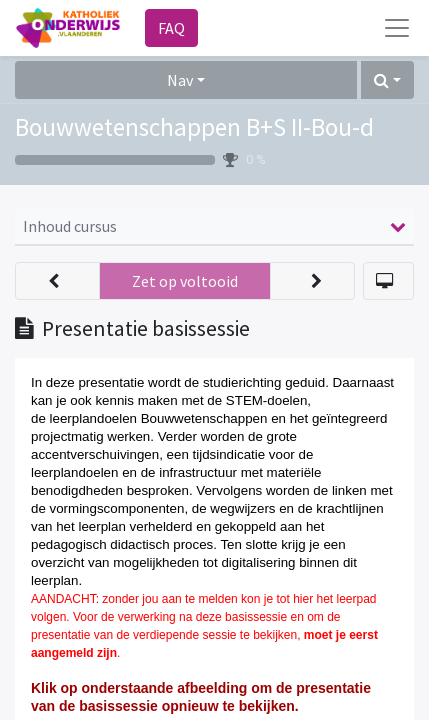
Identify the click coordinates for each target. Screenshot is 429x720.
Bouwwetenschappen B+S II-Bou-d (194, 127)
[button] (387, 80)
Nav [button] (180, 80)
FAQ (171, 28)
